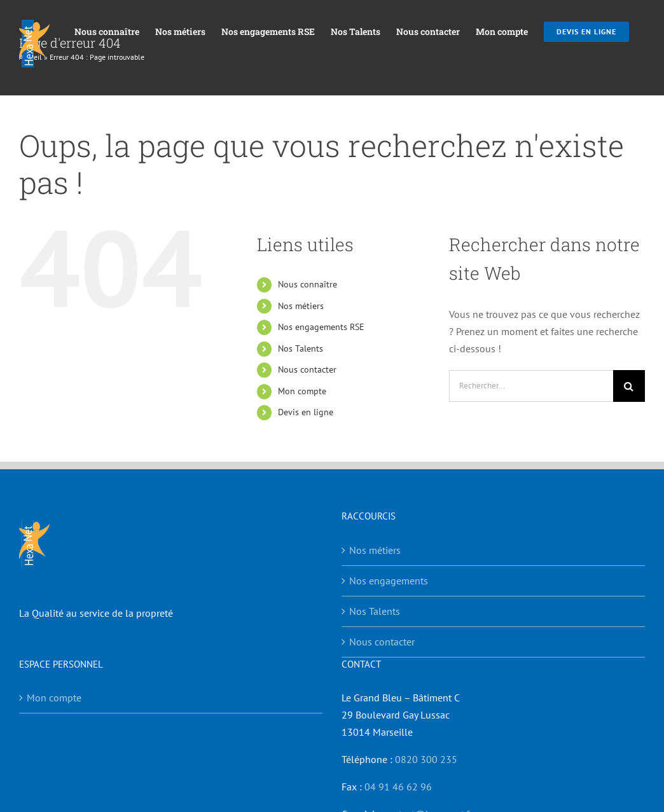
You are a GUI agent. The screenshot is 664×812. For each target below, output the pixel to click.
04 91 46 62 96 (398, 787)
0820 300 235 (426, 759)
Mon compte (302, 391)
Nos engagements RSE (321, 327)
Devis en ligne (306, 412)
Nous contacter (307, 369)
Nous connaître (308, 284)
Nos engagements (389, 581)
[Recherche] (629, 386)
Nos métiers (301, 306)
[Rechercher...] (531, 386)
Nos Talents (301, 348)
